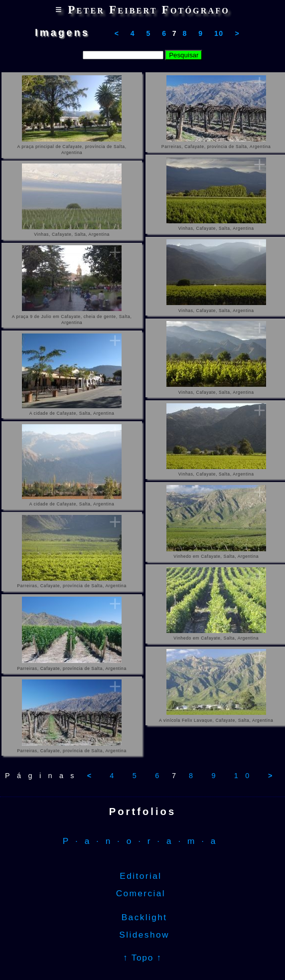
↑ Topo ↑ (142, 958)
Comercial (143, 893)
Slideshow (142, 935)
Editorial (142, 876)
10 (219, 33)
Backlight (142, 917)
